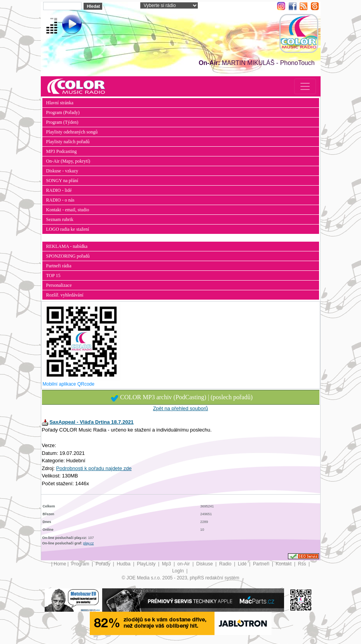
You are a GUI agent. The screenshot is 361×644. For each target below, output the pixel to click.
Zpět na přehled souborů (181, 408)
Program (81, 564)
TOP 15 (53, 275)
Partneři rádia (59, 266)
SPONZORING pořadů (68, 256)
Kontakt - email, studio (68, 210)
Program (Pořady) (63, 112)
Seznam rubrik (60, 219)
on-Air (184, 564)
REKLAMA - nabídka (67, 246)
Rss (303, 564)
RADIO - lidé (59, 190)
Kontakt (284, 564)
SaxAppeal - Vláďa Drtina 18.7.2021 (92, 422)
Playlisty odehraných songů (72, 132)
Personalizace (59, 285)
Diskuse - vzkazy (62, 171)
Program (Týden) (62, 122)
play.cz (88, 543)
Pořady (104, 564)
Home (60, 564)
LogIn (179, 571)
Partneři (262, 564)
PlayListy (147, 564)
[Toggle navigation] (305, 86)
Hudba (124, 564)
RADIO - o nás (60, 200)
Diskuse (205, 564)
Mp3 (167, 564)
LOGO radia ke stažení (68, 229)
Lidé (243, 564)
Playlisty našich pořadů (68, 142)
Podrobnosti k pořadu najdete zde (94, 468)
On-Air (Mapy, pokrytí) (68, 161)
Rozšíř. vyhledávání (65, 295)
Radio (226, 564)
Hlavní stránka (60, 103)
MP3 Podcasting (62, 151)
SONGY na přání (62, 181)
